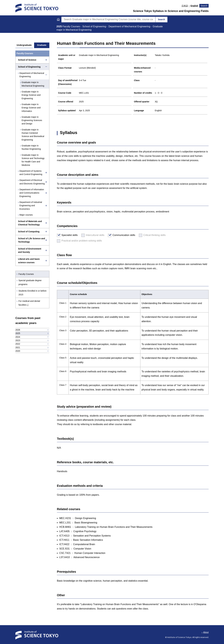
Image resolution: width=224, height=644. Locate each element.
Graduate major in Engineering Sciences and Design (32, 120)
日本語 (185, 6)
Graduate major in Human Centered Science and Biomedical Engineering (33, 135)
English (194, 6)
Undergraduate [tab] (24, 45)
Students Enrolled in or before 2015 (33, 293)
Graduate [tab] (42, 45)
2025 (59, 26)
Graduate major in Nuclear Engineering (32, 147)
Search (204, 6)
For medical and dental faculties (29, 303)
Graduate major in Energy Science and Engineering (31, 95)
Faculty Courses (26, 274)
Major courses (26, 215)
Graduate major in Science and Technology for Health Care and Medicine (34, 160)
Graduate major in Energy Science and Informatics (31, 108)
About (206, 632)
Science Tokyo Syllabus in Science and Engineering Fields (171, 11)
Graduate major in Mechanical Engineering (33, 84)
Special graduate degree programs (30, 282)
